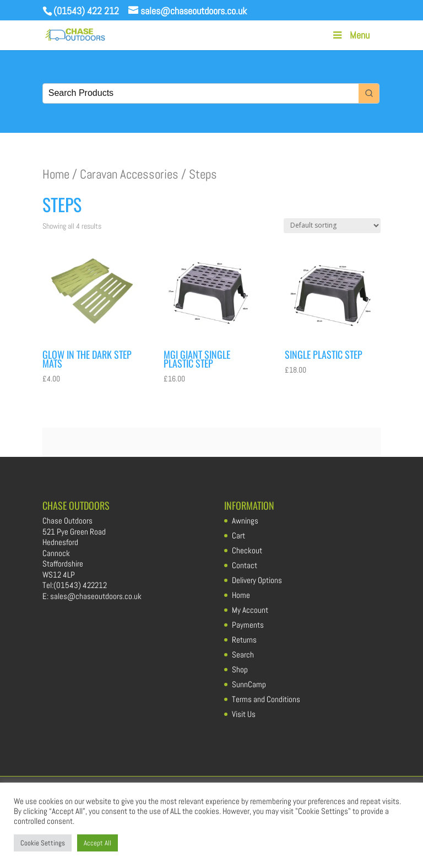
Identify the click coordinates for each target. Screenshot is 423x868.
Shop (240, 669)
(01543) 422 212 (86, 11)
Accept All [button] (97, 843)
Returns (244, 640)
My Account (250, 610)
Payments (248, 625)
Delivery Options (257, 580)
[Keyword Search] (201, 93)
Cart (238, 535)
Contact (245, 565)
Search (243, 654)
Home (56, 174)
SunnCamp (249, 684)
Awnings (245, 521)
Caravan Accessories (129, 174)
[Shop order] (332, 226)
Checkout (247, 550)
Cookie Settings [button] (43, 843)
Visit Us (244, 714)
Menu (350, 35)
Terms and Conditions (266, 699)
